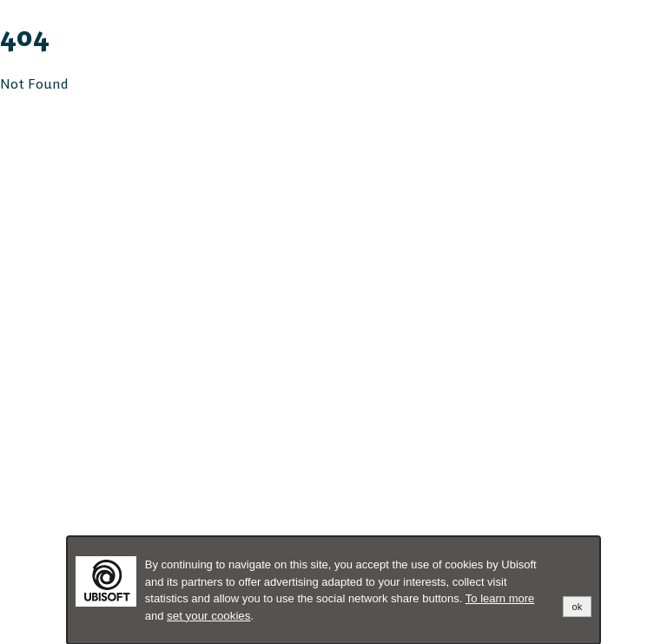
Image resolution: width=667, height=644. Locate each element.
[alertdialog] (333, 590)
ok (578, 607)
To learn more (500, 598)
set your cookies (208, 616)
